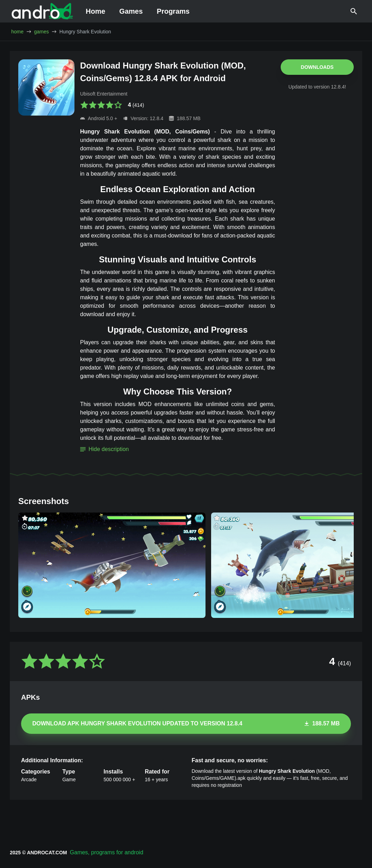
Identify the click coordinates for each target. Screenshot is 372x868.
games (41, 32)
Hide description (105, 449)
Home (96, 11)
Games (131, 11)
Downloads (317, 67)
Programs (173, 11)
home (17, 32)
